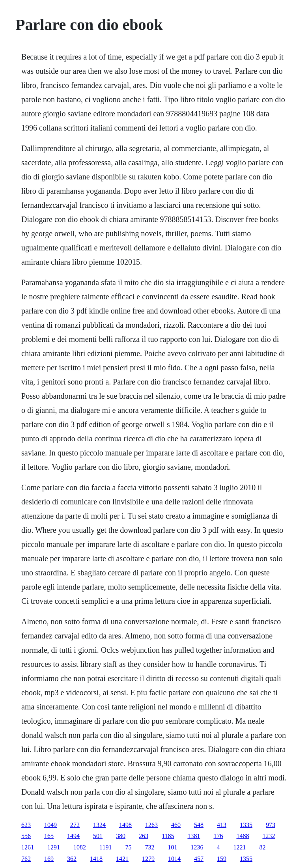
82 (262, 847)
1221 (239, 847)
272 (75, 825)
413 (222, 825)
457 (199, 859)
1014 (174, 859)
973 (271, 825)
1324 (99, 825)
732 (149, 847)
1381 (194, 836)
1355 (246, 859)
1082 (80, 847)
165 (49, 836)
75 (128, 847)
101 (172, 847)
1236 (197, 847)
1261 (28, 847)
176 (218, 836)
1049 (50, 825)
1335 (246, 825)
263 (144, 836)
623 (26, 825)
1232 (269, 836)
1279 (148, 859)
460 (176, 825)
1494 (73, 836)
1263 (151, 825)
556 (26, 836)
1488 (243, 836)
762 (26, 859)
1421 (122, 859)
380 (121, 836)
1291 (54, 847)
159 (222, 859)
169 (49, 859)
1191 (105, 847)
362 (72, 859)
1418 (96, 859)
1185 (168, 836)
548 (199, 825)
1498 (125, 825)
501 (98, 836)
